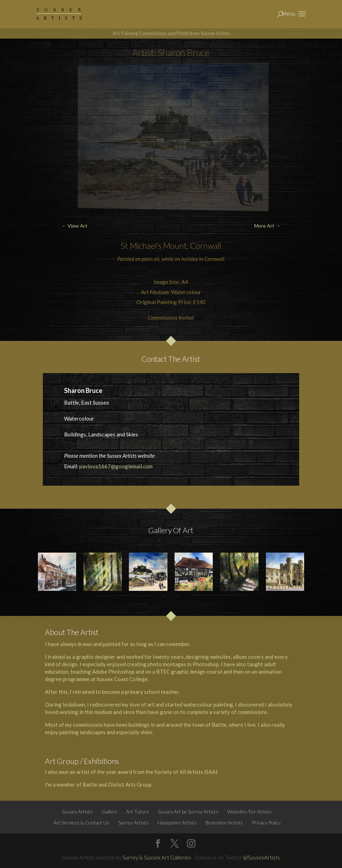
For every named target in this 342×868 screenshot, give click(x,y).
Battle (219, 725)
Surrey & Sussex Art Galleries (157, 857)
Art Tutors (138, 812)
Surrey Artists (133, 823)
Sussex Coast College (122, 679)
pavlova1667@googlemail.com (116, 466)
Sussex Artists (77, 812)
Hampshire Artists (177, 823)
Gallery (109, 812)
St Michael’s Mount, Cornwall (171, 246)
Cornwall (214, 259)
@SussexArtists (262, 857)
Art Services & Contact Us (81, 823)
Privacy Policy (266, 823)
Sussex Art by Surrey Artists (188, 812)
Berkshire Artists (224, 823)
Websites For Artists (250, 812)
